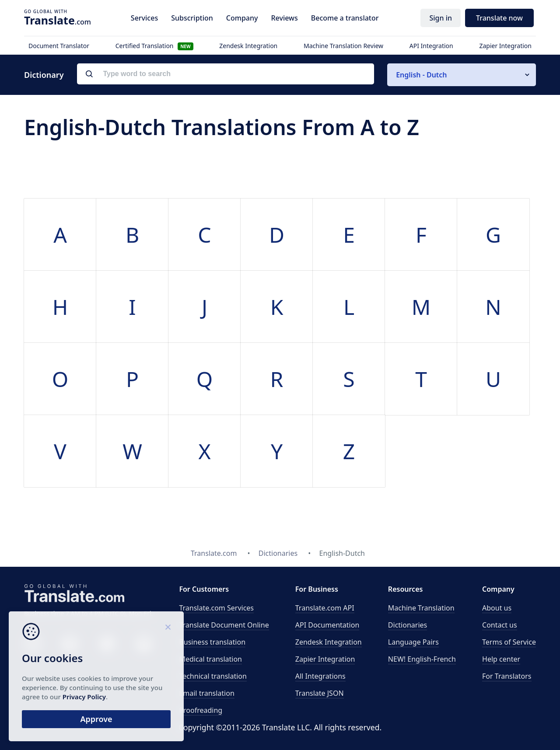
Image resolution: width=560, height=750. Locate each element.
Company (242, 18)
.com (58, 20)
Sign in (441, 18)
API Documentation (327, 625)
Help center (501, 659)
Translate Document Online (224, 625)
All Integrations (320, 676)
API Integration (431, 46)
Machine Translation (421, 608)
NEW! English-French (422, 659)
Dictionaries (408, 625)
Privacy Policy (84, 697)
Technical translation (213, 676)
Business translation (212, 642)
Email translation (206, 693)
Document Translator (59, 46)
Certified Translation (154, 46)
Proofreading (201, 710)
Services (144, 18)
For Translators (507, 676)
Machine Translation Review (343, 46)
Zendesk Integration (248, 46)
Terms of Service (509, 642)
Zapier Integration (505, 46)
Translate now (499, 18)
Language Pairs (413, 642)
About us (497, 608)
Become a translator (345, 18)
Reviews (284, 18)
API (325, 608)
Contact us (500, 625)
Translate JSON (320, 693)
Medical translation (210, 659)
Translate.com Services (216, 608)
